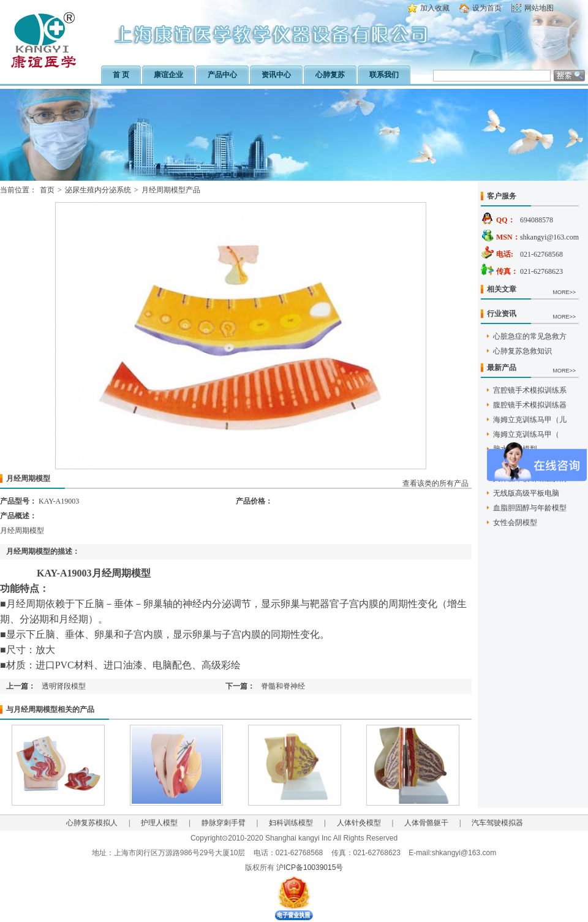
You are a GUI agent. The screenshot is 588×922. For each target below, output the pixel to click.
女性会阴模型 (515, 523)
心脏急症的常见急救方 (530, 336)
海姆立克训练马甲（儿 (530, 420)
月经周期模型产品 (171, 190)
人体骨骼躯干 (426, 823)
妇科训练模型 (291, 823)
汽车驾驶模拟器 (497, 823)
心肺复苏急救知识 (522, 351)
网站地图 (539, 8)
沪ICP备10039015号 (310, 867)
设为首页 (487, 8)
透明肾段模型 (64, 686)
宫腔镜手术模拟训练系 (530, 390)
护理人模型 (159, 823)
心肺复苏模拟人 (92, 823)
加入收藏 (435, 8)
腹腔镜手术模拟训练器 (530, 405)
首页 (47, 190)
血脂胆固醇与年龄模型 (530, 508)
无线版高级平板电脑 (526, 493)
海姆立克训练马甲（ (526, 434)
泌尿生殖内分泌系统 (98, 190)
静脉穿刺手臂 (224, 823)
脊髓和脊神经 (283, 686)
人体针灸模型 (359, 823)
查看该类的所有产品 (435, 483)
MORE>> (564, 292)
